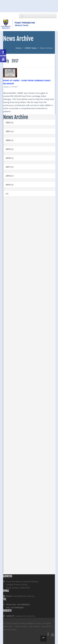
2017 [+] (10, 167)
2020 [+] (10, 140)
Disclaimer (47, 626)
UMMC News (31, 48)
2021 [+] (10, 131)
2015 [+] (10, 185)
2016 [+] (10, 176)
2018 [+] (10, 158)
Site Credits (34, 626)
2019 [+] (10, 149)
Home (18, 48)
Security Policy (10, 629)
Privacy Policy (21, 626)
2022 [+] (10, 122)
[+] (7, 194)
